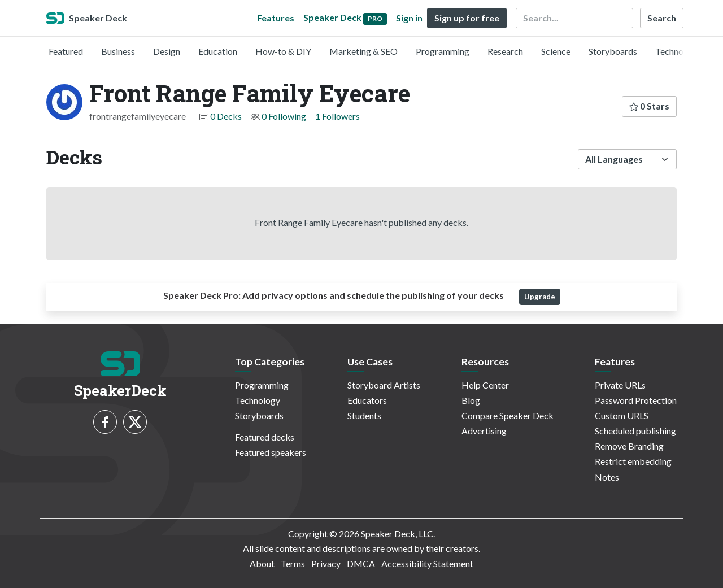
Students (364, 415)
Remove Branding (629, 446)
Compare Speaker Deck (508, 415)
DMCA (361, 563)
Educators (367, 400)
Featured (66, 51)
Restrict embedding (633, 461)
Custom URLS (622, 415)
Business (118, 51)
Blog (471, 400)
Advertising (484, 431)
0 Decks (226, 116)
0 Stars (649, 106)
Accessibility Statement (427, 563)
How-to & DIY (283, 51)
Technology (678, 51)
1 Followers (337, 116)
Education (218, 51)
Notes (607, 477)
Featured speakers (271, 452)
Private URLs (620, 385)
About (262, 563)
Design (167, 51)
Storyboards (613, 51)
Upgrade (540, 297)
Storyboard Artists (384, 385)
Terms (293, 563)
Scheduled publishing (635, 431)
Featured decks (265, 437)
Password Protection (636, 400)
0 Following (284, 116)
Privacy (326, 563)
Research (505, 51)
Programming (443, 51)
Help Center (485, 385)
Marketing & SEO (363, 51)
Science (556, 51)
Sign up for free (467, 18)
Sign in (409, 18)
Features (276, 18)
